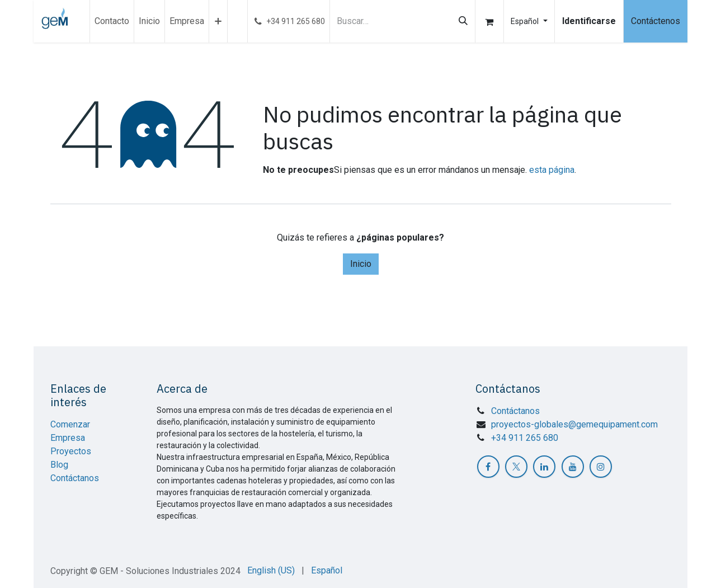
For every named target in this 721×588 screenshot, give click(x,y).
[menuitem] (112, 21)
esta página (552, 170)
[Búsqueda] (463, 21)
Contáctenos (656, 21)
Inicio (361, 264)
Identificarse (589, 21)
